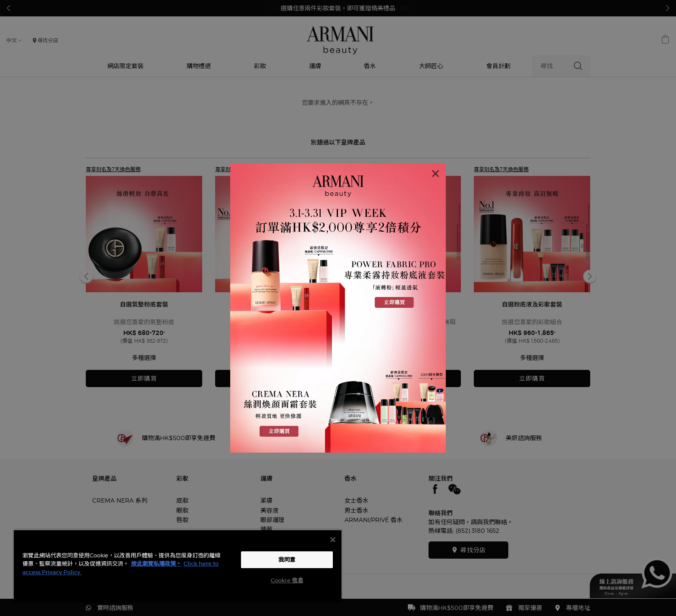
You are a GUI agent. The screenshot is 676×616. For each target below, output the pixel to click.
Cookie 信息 (287, 580)
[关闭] (333, 540)
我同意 (287, 560)
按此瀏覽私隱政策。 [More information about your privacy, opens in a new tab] (156, 564)
